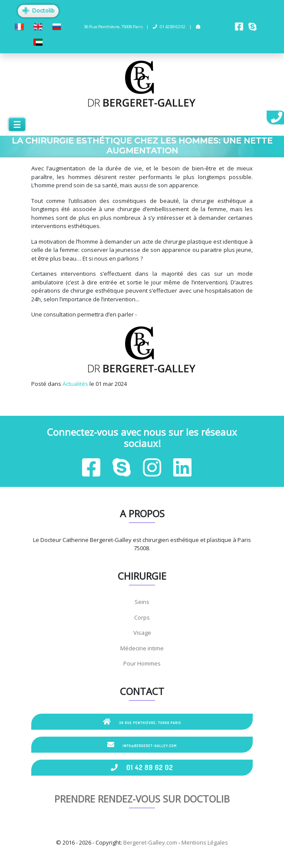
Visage (142, 633)
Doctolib (38, 11)
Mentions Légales (205, 842)
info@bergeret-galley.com (142, 744)
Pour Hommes (142, 663)
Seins (142, 602)
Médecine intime (142, 648)
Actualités (75, 384)
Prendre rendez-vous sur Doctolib (142, 799)
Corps (142, 617)
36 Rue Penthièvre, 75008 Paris (142, 721)
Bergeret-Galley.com (150, 842)
